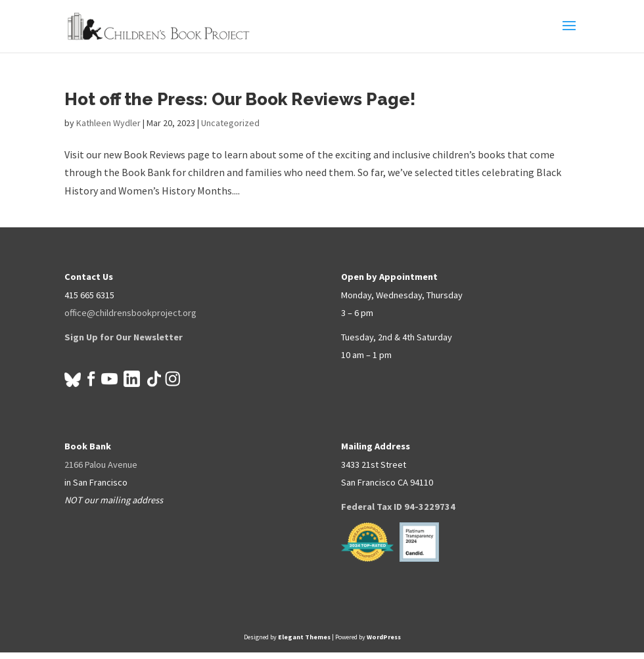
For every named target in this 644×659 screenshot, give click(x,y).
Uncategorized (230, 123)
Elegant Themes (304, 637)
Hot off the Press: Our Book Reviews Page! (240, 99)
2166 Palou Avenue (101, 465)
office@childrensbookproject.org (130, 313)
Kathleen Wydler (108, 123)
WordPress (384, 637)
